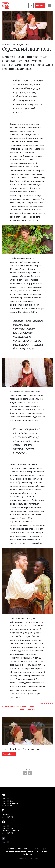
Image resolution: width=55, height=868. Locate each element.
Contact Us (27, 854)
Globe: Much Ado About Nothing (21, 749)
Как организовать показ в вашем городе (22, 851)
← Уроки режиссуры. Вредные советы (18, 706)
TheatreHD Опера (8, 801)
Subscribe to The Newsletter (18, 849)
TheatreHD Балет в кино (10, 803)
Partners (44, 851)
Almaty (40, 6)
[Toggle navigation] (50, 6)
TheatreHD (6, 799)
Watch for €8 (9, 754)
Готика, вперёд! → (45, 703)
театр (22, 709)
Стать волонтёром (39, 849)
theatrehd (31, 709)
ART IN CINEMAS (7, 806)
